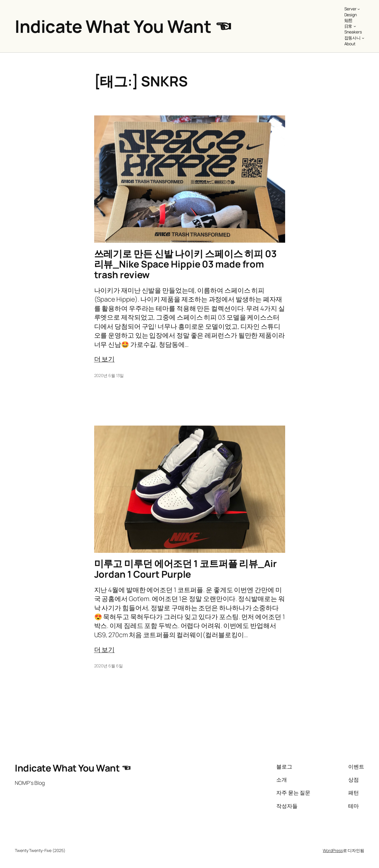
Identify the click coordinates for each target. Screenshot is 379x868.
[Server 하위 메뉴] (359, 9)
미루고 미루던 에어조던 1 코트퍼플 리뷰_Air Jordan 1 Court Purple (186, 569)
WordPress (333, 850)
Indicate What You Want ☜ (123, 26)
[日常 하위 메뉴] (355, 26)
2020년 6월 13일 (109, 375)
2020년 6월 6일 (109, 666)
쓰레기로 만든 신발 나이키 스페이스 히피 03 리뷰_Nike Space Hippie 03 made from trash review (186, 264)
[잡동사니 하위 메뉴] (363, 38)
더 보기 (105, 359)
